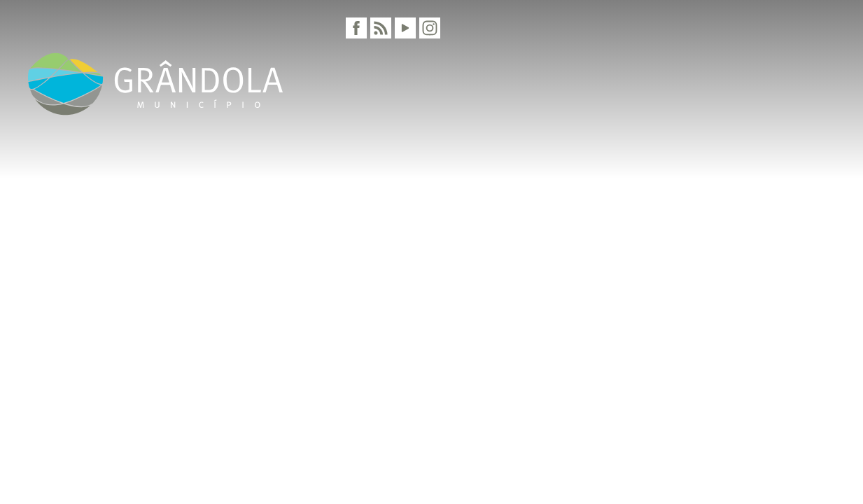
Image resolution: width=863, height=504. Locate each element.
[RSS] (381, 28)
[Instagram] (430, 28)
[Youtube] (405, 28)
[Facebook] (356, 28)
